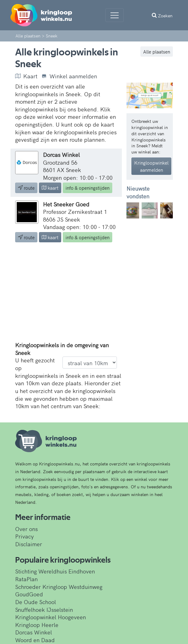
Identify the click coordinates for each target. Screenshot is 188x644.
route (26, 188)
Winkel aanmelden (69, 76)
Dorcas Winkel (34, 632)
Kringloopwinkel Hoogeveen (51, 617)
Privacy (24, 536)
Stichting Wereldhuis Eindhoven (55, 571)
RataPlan (26, 579)
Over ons (26, 529)
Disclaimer (29, 544)
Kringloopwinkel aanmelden (151, 166)
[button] (130, 210)
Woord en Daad (35, 640)
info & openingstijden (88, 188)
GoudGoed (29, 594)
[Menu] (115, 15)
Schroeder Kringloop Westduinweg (59, 587)
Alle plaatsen (157, 52)
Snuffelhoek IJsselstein (44, 609)
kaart (50, 188)
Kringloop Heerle (37, 625)
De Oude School (36, 602)
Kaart (26, 76)
